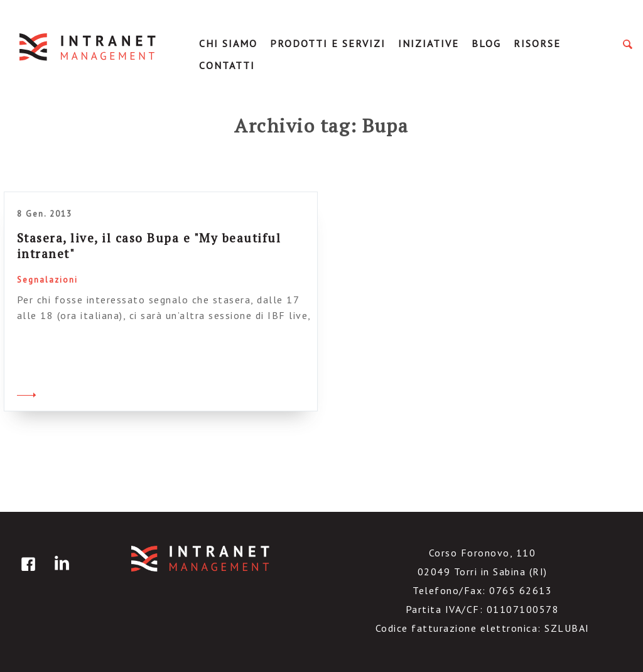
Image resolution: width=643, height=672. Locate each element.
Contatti (227, 65)
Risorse (537, 43)
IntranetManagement (89, 47)
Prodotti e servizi (328, 43)
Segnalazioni (47, 280)
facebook (26, 573)
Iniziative (429, 43)
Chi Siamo (228, 43)
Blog (486, 43)
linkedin (60, 573)
